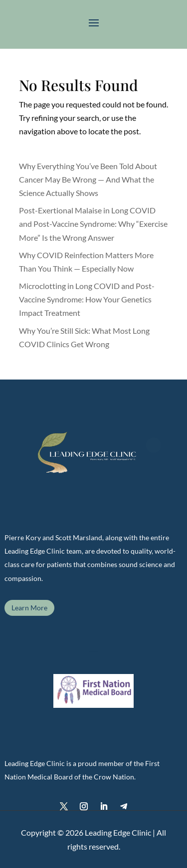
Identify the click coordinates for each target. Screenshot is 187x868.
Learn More (29, 608)
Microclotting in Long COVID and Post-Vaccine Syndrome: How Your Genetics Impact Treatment (87, 299)
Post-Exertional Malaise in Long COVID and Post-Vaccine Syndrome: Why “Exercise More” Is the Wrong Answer (93, 224)
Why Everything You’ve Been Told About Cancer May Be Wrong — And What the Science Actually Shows (88, 179)
